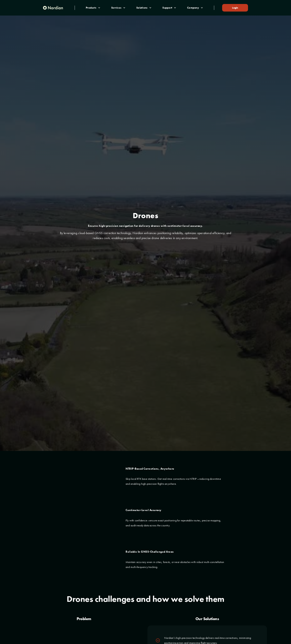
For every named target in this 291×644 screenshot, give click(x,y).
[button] (93, 8)
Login (235, 8)
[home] (53, 8)
